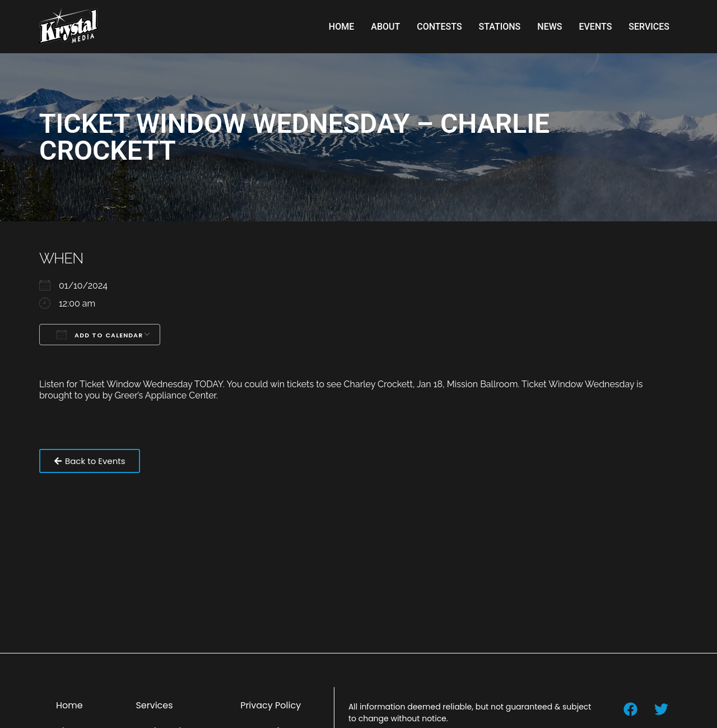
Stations (500, 27)
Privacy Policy (271, 705)
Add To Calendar (100, 335)
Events (595, 27)
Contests (439, 27)
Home (341, 27)
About (385, 27)
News (550, 27)
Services (649, 27)
